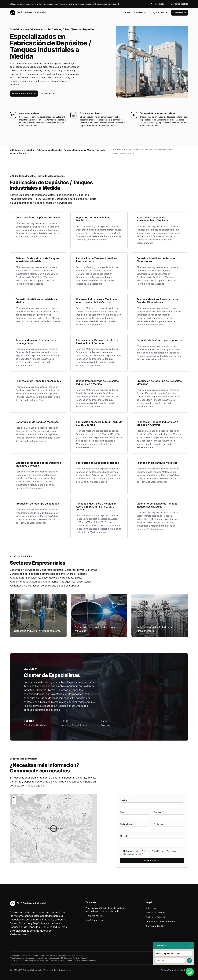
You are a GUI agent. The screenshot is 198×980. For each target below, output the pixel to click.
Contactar (180, 13)
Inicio (127, 13)
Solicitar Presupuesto (24, 93)
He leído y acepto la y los (150, 852)
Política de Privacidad (152, 851)
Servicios (140, 13)
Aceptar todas (158, 4)
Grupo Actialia (181, 970)
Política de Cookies (155, 913)
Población (159, 824)
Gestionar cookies (180, 4)
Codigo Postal (127, 824)
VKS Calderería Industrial (28, 13)
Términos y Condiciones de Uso (162, 921)
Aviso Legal (152, 908)
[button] (54, 829)
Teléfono (158, 812)
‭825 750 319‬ (160, 13)
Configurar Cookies (156, 926)
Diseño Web (167, 970)
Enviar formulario (152, 860)
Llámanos (48, 93)
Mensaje (125, 836)
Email (123, 812)
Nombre (124, 800)
